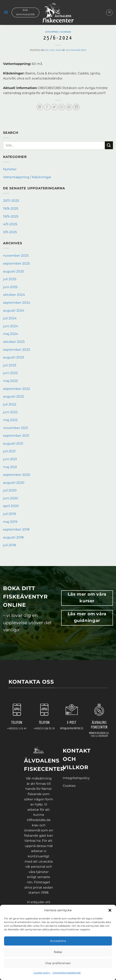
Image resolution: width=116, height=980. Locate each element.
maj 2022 (10, 420)
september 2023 (16, 350)
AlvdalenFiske (76, 50)
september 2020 (17, 475)
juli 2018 (9, 545)
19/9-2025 (11, 209)
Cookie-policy (42, 973)
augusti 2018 (13, 537)
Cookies (69, 786)
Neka (58, 952)
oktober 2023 (14, 342)
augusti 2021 (13, 443)
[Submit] (109, 145)
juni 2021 (10, 459)
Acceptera (58, 941)
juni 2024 (11, 326)
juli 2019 (9, 514)
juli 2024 (10, 318)
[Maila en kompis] (62, 107)
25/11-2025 (11, 201)
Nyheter (10, 169)
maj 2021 (10, 467)
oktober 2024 (14, 295)
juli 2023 (10, 365)
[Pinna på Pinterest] (69, 107)
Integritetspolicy (76, 778)
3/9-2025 (10, 232)
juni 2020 (11, 498)
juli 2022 (10, 404)
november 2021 (16, 428)
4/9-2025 (10, 224)
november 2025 (16, 256)
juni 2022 (10, 412)
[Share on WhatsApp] (40, 107)
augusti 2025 (14, 271)
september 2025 (16, 263)
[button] (110, 910)
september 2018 (16, 529)
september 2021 (16, 436)
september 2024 (17, 303)
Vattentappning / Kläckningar (58, 32)
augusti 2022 (14, 396)
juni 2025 (10, 287)
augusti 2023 (14, 357)
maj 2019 (10, 522)
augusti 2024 (14, 310)
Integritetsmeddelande (67, 973)
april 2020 (11, 506)
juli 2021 (9, 451)
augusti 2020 (14, 483)
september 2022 (16, 389)
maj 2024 (11, 334)
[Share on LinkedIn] (76, 107)
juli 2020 (10, 490)
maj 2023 (10, 381)
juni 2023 (10, 373)
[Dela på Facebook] (47, 107)
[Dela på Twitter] (54, 107)
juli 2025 (10, 279)
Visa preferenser (58, 963)
